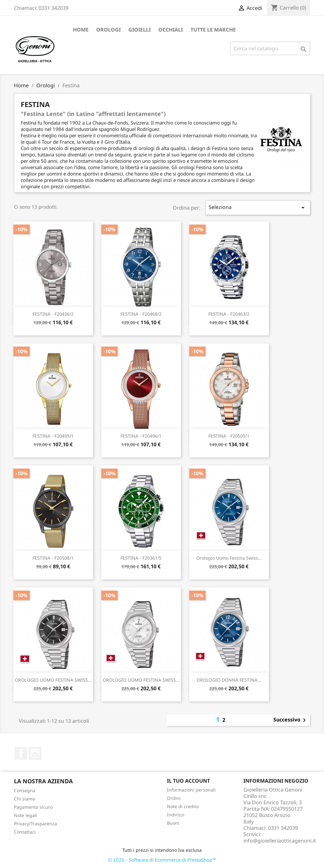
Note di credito (183, 806)
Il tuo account (188, 781)
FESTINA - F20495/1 (53, 436)
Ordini (174, 798)
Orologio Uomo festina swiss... (229, 558)
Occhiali (171, 30)
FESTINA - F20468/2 (141, 314)
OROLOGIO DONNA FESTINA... (229, 680)
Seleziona (258, 208)
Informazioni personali (191, 790)
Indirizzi (176, 815)
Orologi (108, 30)
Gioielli (140, 30)
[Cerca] (270, 48)
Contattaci (25, 832)
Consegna (25, 790)
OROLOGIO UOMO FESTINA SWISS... (53, 680)
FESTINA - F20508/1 (53, 558)
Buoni (173, 823)
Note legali (26, 815)
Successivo (291, 720)
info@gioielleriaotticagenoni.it (280, 841)
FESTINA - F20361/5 (141, 558)
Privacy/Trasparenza (36, 824)
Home (81, 30)
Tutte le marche (213, 30)
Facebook (21, 753)
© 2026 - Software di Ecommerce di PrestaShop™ (162, 860)
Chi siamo (25, 799)
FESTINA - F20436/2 (53, 314)
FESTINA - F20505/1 (229, 436)
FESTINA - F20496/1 (141, 436)
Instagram (35, 753)
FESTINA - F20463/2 (229, 314)
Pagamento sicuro (33, 807)
